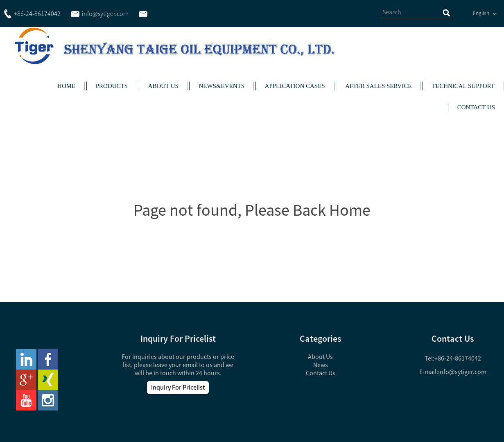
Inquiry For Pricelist (178, 387)
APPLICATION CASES (295, 86)
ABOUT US (163, 86)
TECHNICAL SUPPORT (463, 86)
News (321, 365)
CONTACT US (476, 107)
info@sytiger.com (462, 372)
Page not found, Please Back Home (252, 210)
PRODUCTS (112, 86)
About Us (320, 356)
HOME (66, 86)
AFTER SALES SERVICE (378, 86)
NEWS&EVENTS (221, 86)
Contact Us (321, 373)
